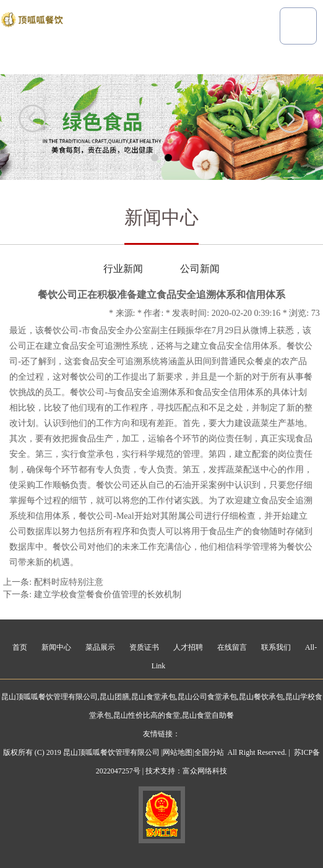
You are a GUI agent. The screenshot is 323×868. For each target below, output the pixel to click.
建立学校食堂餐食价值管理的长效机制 (108, 594)
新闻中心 (56, 647)
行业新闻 (123, 269)
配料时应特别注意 (69, 582)
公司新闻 (200, 269)
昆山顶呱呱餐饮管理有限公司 (50, 697)
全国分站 (209, 752)
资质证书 (144, 647)
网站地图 (178, 752)
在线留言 (232, 647)
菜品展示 (100, 647)
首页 (20, 647)
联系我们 (276, 647)
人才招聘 (188, 647)
